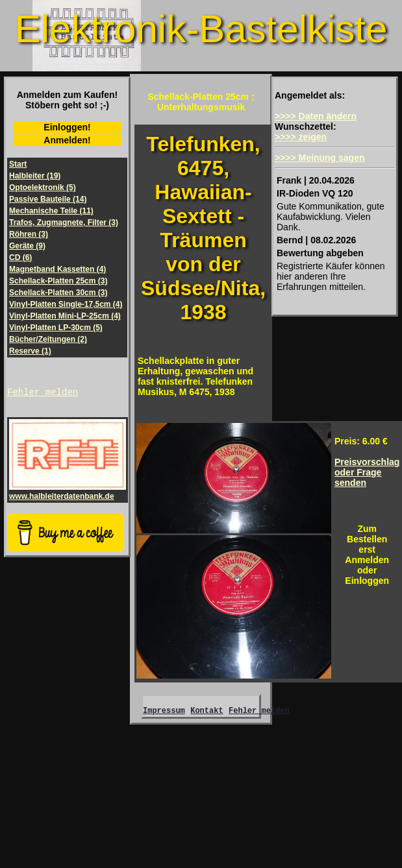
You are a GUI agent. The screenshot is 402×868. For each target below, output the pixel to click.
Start (18, 164)
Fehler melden (43, 393)
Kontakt (207, 712)
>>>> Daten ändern (316, 116)
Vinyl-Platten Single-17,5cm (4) (66, 304)
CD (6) (20, 258)
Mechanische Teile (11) (51, 211)
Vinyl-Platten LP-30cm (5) (56, 328)
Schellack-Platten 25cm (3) (58, 281)
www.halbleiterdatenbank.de (68, 494)
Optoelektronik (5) (43, 187)
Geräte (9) (27, 246)
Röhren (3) (29, 234)
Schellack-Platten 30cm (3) (58, 293)
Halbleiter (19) (35, 176)
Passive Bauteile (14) (48, 199)
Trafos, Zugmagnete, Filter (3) (64, 223)
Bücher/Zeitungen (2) (48, 339)
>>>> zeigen (301, 137)
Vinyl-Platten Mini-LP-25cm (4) (65, 316)
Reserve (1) (30, 351)
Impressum (164, 712)
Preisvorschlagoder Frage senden (367, 472)
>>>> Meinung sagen (320, 158)
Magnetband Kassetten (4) (57, 269)
